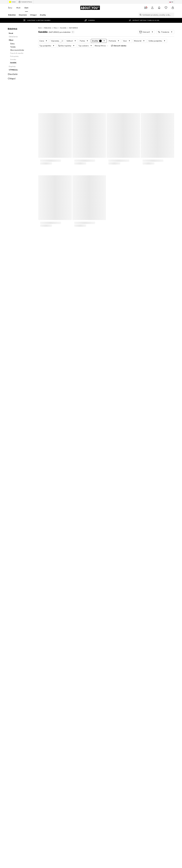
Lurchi (64, 659)
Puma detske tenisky (129, 642)
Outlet (12, 2)
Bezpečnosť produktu (149, 723)
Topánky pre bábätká (69, 638)
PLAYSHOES (66, 662)
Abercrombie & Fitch (129, 662)
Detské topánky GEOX (40, 631)
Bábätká (48, 28)
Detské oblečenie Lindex (70, 631)
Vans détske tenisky (99, 635)
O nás (27, 723)
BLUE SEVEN (96, 659)
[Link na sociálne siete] (34, 694)
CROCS (64, 655)
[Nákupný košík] (173, 8)
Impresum (121, 723)
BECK (93, 669)
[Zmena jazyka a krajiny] (171, 2)
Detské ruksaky (127, 645)
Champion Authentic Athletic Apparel (105, 666)
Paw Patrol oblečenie (99, 645)
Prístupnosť (133, 723)
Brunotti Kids (96, 662)
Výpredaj (57, 41)
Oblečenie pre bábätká (70, 642)
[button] (146, 32)
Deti (26, 8)
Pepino (34, 662)
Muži (18, 8)
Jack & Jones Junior (128, 655)
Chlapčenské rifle (98, 642)
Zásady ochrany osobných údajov (67, 607)
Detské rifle (96, 638)
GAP (63, 669)
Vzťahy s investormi (64, 723)
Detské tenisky (127, 631)
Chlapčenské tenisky (69, 635)
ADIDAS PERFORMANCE (41, 655)
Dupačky (35, 645)
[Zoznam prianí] (166, 8)
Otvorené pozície (46, 723)
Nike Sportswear (127, 666)
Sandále (63, 28)
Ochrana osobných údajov (84, 723)
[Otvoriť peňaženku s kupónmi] (146, 8)
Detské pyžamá (127, 635)
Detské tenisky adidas (40, 635)
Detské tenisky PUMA (99, 631)
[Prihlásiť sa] (152, 8)
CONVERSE (95, 655)
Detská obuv (126, 638)
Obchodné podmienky (106, 723)
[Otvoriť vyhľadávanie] (140, 15)
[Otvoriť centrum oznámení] (159, 8)
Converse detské (38, 642)
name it (124, 659)
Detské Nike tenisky (39, 638)
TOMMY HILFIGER (38, 669)
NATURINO (73, 28)
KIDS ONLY (36, 659)
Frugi (123, 669)
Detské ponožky (67, 645)
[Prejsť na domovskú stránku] (90, 8)
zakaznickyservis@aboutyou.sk (72, 610)
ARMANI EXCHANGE (69, 666)
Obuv (56, 28)
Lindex (34, 666)
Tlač (35, 723)
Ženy (10, 8)
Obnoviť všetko (118, 46)
